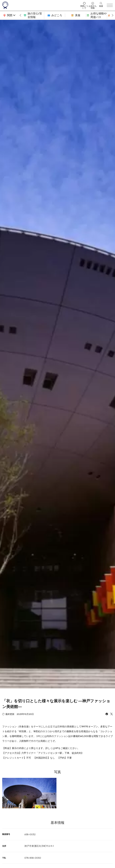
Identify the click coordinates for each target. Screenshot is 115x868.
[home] (40, 5)
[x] (112, 714)
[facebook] (107, 714)
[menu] (110, 5)
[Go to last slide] (20, 15)
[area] (9, 15)
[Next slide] (113, 15)
